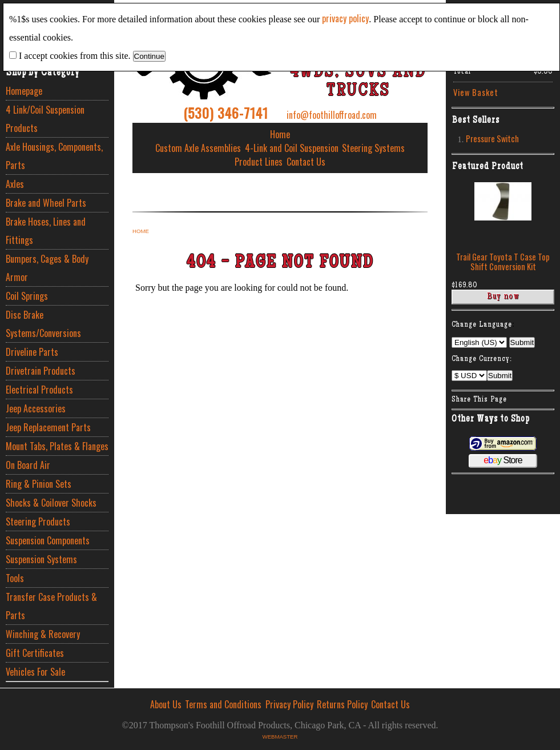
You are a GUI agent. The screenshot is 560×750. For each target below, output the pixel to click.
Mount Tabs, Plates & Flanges (57, 446)
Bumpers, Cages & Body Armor (47, 268)
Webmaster (280, 737)
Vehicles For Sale (35, 672)
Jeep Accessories (36, 408)
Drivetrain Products (41, 371)
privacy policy (345, 18)
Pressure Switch (492, 139)
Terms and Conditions (223, 704)
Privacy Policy (289, 704)
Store (503, 460)
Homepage (24, 91)
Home (280, 134)
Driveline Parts (32, 352)
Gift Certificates (35, 653)
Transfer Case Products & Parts (51, 606)
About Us (166, 704)
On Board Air (28, 465)
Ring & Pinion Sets (39, 484)
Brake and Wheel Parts (46, 203)
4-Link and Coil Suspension (292, 148)
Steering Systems (373, 148)
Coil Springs (27, 296)
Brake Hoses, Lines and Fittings (46, 231)
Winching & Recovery (43, 634)
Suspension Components (48, 540)
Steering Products (38, 522)
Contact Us (306, 162)
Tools (15, 578)
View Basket (476, 92)
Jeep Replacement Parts (48, 427)
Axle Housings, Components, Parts (54, 156)
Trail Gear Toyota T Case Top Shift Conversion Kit (503, 262)
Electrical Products (39, 390)
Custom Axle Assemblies (198, 148)
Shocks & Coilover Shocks (51, 503)
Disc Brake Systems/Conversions (43, 324)
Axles (15, 184)
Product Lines (259, 162)
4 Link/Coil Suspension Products (45, 119)
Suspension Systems (41, 559)
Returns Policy (342, 704)
